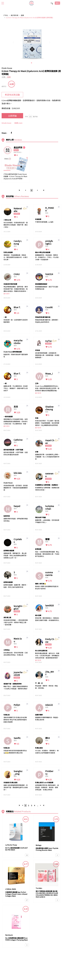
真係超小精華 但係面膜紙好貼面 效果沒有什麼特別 (47, 587)
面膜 (22, 15)
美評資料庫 (15, 15)
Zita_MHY (50, 673)
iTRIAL (6, 15)
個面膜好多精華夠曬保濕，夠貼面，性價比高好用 (47, 719)
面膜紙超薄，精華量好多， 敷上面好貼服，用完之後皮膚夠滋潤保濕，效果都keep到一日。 (16, 555)
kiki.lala (18, 473)
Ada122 (49, 705)
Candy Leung (18, 242)
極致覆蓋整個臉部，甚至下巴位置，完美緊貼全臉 (47, 288)
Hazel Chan (50, 442)
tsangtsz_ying (18, 772)
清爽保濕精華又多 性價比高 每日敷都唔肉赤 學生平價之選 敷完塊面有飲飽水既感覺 (15, 720)
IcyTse (48, 341)
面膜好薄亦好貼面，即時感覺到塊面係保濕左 (16, 520)
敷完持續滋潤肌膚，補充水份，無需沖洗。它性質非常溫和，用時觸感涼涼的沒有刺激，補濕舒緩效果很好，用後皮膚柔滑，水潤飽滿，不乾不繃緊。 (47, 656)
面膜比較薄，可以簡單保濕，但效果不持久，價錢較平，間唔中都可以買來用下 (16, 388)
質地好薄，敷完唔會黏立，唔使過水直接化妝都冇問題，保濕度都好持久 (47, 619)
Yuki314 (49, 274)
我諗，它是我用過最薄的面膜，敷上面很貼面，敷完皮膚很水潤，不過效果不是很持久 (47, 554)
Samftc (17, 738)
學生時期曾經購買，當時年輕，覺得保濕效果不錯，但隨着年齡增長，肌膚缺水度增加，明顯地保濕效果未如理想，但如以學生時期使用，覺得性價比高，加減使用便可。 (16, 289)
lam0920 (50, 605)
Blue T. (17, 307)
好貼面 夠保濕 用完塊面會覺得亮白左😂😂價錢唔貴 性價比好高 (15, 752)
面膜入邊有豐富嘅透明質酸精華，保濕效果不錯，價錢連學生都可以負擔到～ (16, 787)
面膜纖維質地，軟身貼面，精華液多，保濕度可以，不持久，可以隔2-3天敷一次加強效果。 (47, 257)
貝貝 (16, 407)
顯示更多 (7, 294)
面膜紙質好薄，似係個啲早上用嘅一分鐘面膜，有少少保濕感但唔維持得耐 (47, 457)
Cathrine (18, 440)
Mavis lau (18, 640)
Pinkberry (49, 772)
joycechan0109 (18, 674)
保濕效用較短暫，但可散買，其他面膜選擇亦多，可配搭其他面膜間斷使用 (16, 488)
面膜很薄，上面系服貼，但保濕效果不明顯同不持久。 (47, 521)
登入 (57, 3)
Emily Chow (50, 640)
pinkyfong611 (49, 242)
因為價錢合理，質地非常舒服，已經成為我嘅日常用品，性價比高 (16, 654)
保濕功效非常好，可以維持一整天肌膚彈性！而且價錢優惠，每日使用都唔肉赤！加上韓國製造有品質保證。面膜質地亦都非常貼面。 (47, 423)
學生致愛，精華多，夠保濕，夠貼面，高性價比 (46, 687)
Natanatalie (18, 210)
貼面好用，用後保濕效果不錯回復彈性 (16, 356)
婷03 (48, 738)
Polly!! (17, 705)
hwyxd (17, 506)
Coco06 (49, 307)
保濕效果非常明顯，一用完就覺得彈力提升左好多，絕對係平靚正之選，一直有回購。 (16, 622)
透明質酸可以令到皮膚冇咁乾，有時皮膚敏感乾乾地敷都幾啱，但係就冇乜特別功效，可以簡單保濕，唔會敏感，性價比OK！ (16, 422)
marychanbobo (18, 342)
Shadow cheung (49, 408)
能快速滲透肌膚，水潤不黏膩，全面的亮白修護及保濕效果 (16, 453)
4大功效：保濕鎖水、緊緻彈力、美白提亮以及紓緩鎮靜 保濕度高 (47, 752)
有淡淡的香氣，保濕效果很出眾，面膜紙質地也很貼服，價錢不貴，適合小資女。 (16, 225)
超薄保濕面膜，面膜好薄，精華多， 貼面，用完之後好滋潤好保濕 (16, 586)
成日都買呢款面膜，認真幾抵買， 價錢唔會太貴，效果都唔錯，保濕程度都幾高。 (47, 355)
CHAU (17, 274)
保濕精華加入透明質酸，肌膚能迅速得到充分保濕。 (47, 489)
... (38, 805)
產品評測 (18, 147)
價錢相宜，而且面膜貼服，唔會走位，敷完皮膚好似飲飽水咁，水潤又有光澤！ (16, 257)
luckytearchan (50, 507)
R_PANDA (50, 209)
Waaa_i (49, 373)
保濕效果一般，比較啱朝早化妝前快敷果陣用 (16, 321)
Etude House (7, 68)
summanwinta (49, 574)
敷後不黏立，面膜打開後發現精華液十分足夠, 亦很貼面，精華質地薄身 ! (16, 688)
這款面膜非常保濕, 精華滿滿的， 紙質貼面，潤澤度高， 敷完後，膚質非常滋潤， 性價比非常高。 (47, 787)
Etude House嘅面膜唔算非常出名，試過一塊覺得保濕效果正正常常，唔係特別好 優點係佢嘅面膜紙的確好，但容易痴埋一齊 (47, 388)
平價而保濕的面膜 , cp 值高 (44, 222)
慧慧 (47, 539)
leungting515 (18, 607)
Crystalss (18, 541)
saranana (49, 475)
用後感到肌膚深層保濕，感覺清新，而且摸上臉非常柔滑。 (47, 321)
